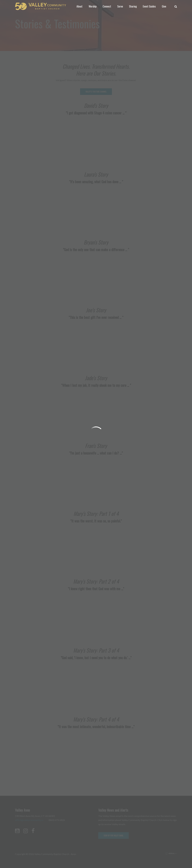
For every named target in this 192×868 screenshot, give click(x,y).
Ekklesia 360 (171, 853)
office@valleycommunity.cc (29, 820)
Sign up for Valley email (113, 835)
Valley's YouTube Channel (96, 92)
